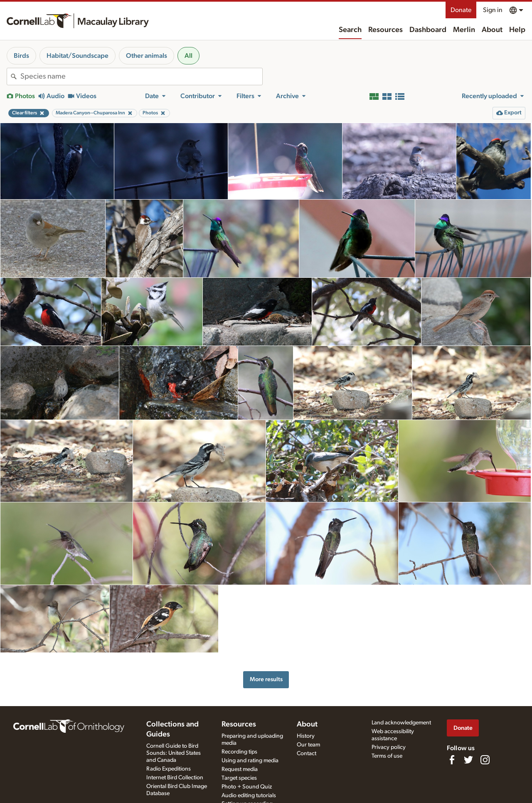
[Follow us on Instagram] (485, 760)
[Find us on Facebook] (452, 760)
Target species (239, 778)
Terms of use (387, 756)
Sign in (493, 10)
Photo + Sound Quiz (247, 787)
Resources (385, 30)
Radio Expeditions (169, 769)
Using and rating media (250, 761)
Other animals (147, 56)
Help (517, 30)
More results (266, 679)
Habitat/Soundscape (78, 56)
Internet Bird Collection (175, 778)
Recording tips (239, 752)
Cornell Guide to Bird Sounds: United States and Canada (174, 753)
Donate (461, 10)
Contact (307, 754)
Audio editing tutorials (249, 796)
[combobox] (141, 77)
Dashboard (428, 30)
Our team (308, 745)
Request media (240, 769)
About (492, 30)
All (188, 56)
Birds (21, 56)
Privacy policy (389, 747)
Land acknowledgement (401, 723)
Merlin (464, 30)
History (306, 736)
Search (350, 30)
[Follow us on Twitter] (468, 760)
